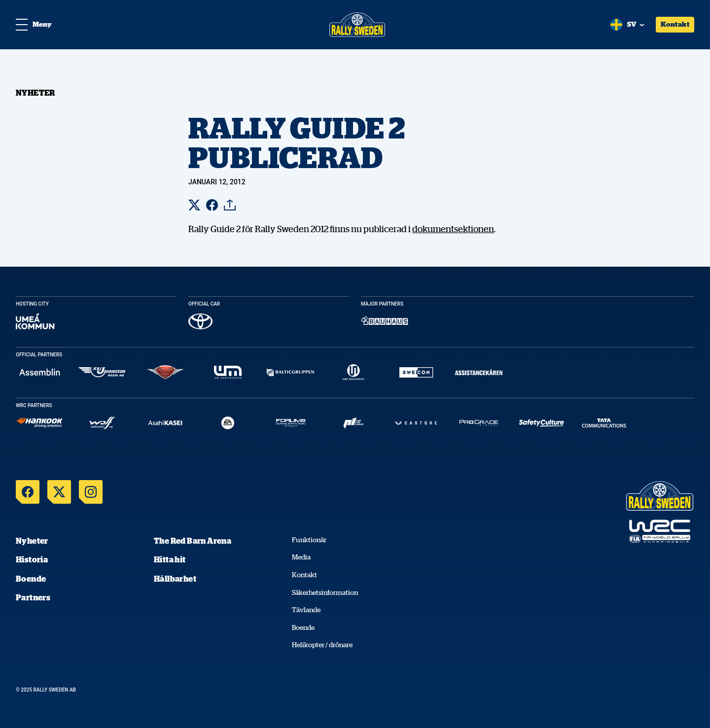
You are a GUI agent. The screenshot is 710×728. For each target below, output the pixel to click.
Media (301, 557)
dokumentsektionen (453, 229)
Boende (31, 579)
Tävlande (306, 610)
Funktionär (309, 540)
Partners (33, 597)
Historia (32, 559)
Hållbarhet (175, 579)
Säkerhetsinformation (325, 592)
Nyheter (32, 541)
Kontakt (675, 24)
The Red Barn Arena (193, 541)
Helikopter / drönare (322, 645)
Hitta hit (170, 559)
